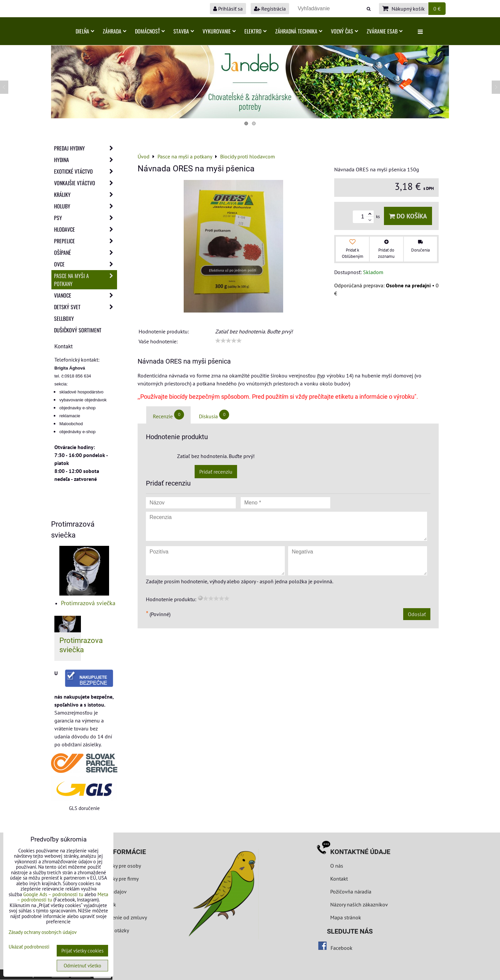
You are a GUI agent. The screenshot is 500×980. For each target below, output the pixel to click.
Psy (86, 218)
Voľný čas (344, 31)
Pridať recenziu (216, 472)
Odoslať (417, 614)
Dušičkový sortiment (78, 330)
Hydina (86, 160)
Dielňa (85, 31)
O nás (337, 866)
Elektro (255, 31)
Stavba (184, 31)
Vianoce (86, 295)
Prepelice (86, 241)
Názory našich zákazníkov (359, 904)
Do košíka (408, 216)
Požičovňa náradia (351, 892)
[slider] (228, 341)
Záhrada (115, 31)
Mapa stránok (346, 917)
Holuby (86, 206)
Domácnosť (150, 31)
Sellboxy (64, 318)
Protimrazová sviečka (88, 603)
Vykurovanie (219, 31)
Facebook (342, 948)
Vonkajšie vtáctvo (86, 183)
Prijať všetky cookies (82, 951)
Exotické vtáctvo (86, 171)
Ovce (86, 264)
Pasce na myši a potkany (86, 280)
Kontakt (339, 879)
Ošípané (86, 253)
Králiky (86, 195)
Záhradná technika (299, 31)
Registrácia (270, 9)
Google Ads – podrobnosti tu (53, 894)
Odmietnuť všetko (82, 966)
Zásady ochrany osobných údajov (43, 932)
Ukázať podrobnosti (29, 947)
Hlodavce (86, 229)
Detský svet (86, 307)
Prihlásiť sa (228, 9)
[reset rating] (200, 598)
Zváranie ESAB (385, 31)
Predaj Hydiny (86, 148)
